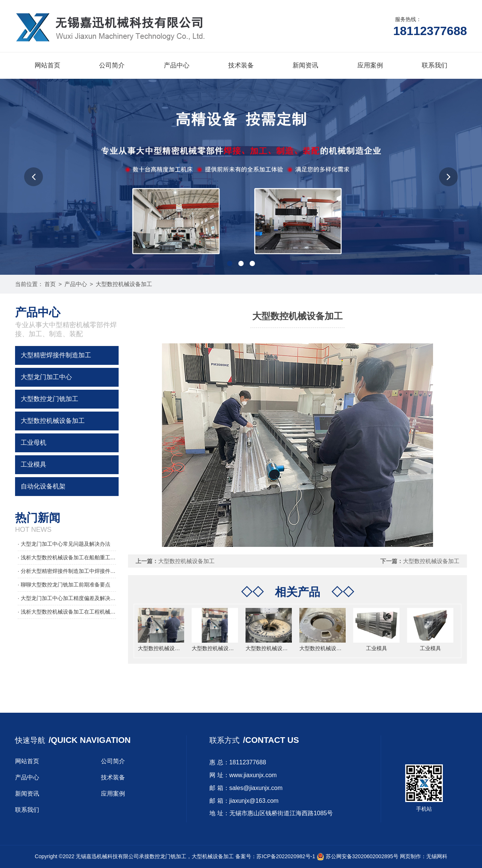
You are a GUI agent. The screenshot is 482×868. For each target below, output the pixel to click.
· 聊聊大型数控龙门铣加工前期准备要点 (64, 585)
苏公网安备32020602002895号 (358, 856)
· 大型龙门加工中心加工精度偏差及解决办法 (67, 598)
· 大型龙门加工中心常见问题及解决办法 (64, 544)
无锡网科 (437, 856)
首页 (50, 284)
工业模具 (34, 465)
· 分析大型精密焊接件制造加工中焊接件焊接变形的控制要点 (67, 571)
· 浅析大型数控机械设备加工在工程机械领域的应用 (67, 612)
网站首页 (47, 65)
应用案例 (370, 65)
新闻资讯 (305, 65)
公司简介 (112, 65)
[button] (34, 177)
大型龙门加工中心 (46, 377)
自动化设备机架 (43, 486)
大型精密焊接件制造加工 (56, 355)
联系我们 (435, 65)
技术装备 (241, 65)
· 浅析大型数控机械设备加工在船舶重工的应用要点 (67, 557)
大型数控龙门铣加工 (50, 399)
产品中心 (177, 65)
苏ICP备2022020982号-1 (286, 856)
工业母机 (34, 443)
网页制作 (410, 856)
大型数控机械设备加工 (124, 284)
